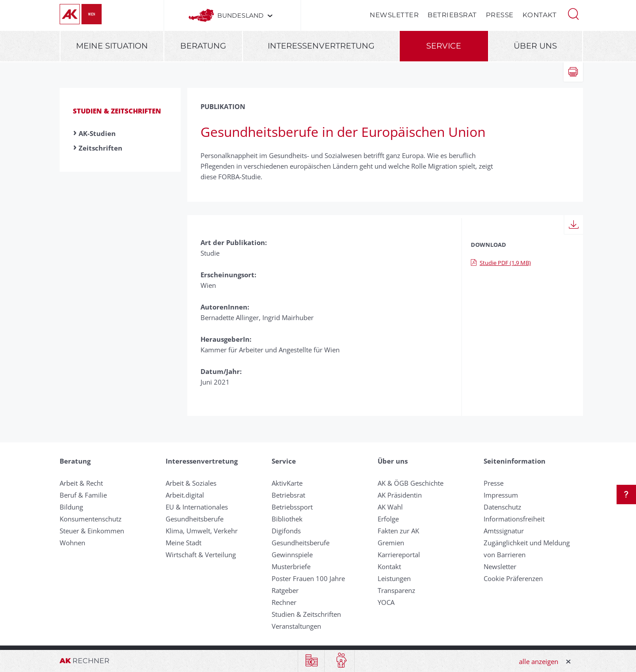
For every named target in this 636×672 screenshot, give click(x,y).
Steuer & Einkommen (92, 531)
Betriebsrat (452, 15)
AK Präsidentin (400, 495)
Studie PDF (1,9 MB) (501, 263)
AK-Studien (97, 133)
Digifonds (286, 531)
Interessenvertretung (321, 46)
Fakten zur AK (398, 531)
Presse (500, 15)
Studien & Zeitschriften (117, 111)
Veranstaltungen (296, 626)
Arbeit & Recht (81, 483)
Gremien (391, 543)
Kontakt (540, 15)
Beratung (203, 46)
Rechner (284, 602)
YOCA (386, 602)
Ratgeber (285, 590)
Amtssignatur (504, 531)
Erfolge (388, 519)
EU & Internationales (197, 507)
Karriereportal (399, 555)
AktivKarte (287, 483)
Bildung (71, 507)
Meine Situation (112, 46)
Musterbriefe (291, 566)
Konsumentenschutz (91, 519)
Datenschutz (502, 507)
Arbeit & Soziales (191, 483)
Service (444, 46)
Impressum (501, 495)
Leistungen (394, 578)
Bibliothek (287, 519)
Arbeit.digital (185, 495)
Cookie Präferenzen (513, 578)
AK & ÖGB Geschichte (411, 483)
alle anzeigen (539, 661)
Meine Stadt (184, 543)
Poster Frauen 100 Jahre (308, 578)
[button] (573, 13)
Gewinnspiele (292, 555)
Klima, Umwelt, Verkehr (202, 531)
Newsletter (394, 15)
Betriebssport (292, 507)
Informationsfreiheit (514, 519)
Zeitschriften (100, 148)
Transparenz (396, 590)
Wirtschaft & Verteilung (201, 555)
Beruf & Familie (83, 495)
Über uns (535, 46)
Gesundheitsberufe (195, 519)
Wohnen (72, 543)
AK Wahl (390, 507)
